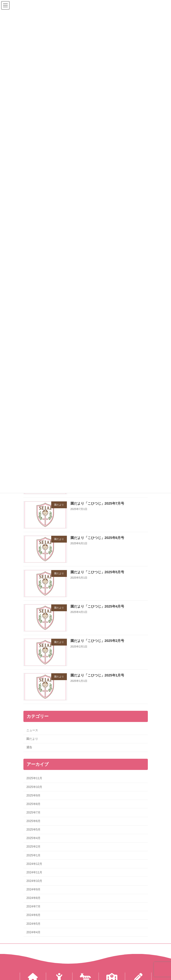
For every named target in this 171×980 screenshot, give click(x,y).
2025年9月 (33, 795)
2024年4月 (33, 932)
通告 (29, 747)
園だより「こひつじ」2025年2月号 (97, 641)
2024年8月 (33, 898)
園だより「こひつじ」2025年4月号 (97, 606)
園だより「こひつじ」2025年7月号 (97, 503)
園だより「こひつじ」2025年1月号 (97, 675)
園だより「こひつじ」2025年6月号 (97, 538)
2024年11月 (34, 872)
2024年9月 (33, 889)
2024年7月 (33, 906)
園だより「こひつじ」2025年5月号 (97, 572)
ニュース (32, 730)
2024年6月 (33, 915)
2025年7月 (33, 813)
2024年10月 (34, 881)
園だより (32, 739)
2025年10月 (34, 787)
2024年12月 (34, 864)
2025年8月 (33, 804)
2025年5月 (33, 830)
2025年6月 (33, 821)
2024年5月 (33, 924)
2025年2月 (33, 847)
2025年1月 (33, 855)
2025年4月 (33, 838)
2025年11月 (34, 778)
